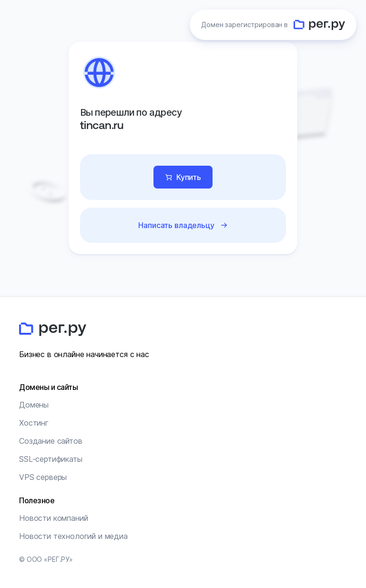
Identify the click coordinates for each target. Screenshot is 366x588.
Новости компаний (53, 518)
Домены (34, 405)
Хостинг (34, 423)
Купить (189, 177)
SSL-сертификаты (51, 459)
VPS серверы (43, 477)
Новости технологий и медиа (73, 536)
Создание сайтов (51, 441)
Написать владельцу (176, 225)
